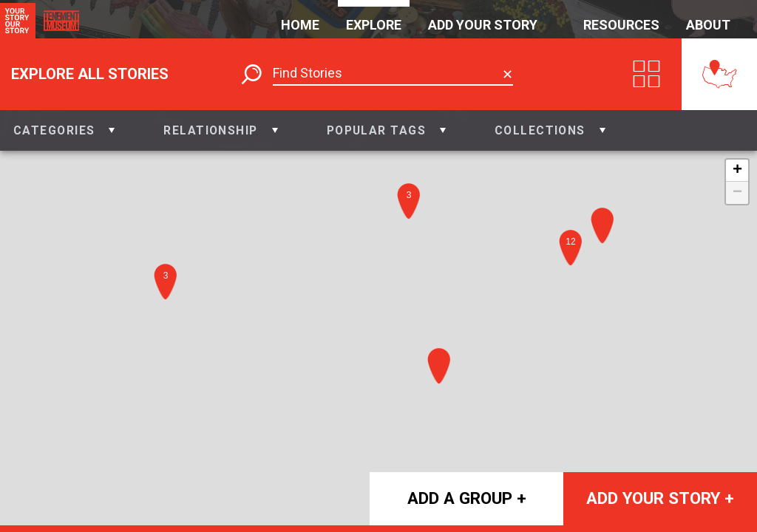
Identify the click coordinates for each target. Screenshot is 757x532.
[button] (64, 130)
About (708, 25)
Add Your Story (483, 25)
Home (300, 25)
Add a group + (467, 498)
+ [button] (737, 171)
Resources (621, 25)
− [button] (737, 193)
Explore (374, 25)
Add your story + (660, 498)
